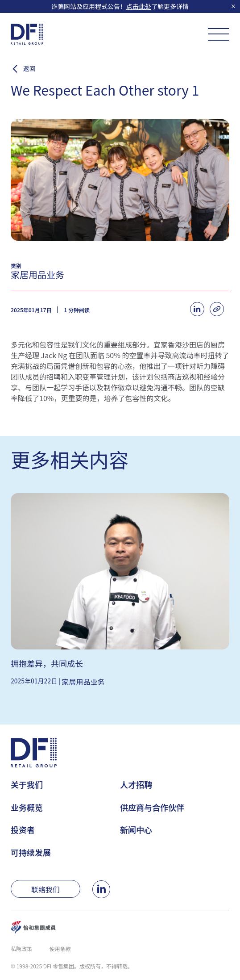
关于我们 (27, 784)
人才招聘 (136, 784)
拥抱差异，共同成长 (47, 663)
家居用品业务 (83, 682)
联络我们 (46, 889)
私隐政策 (21, 949)
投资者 (23, 829)
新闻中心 (136, 829)
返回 (29, 69)
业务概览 (27, 807)
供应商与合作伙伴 (152, 807)
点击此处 (139, 6)
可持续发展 (31, 852)
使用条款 (60, 949)
